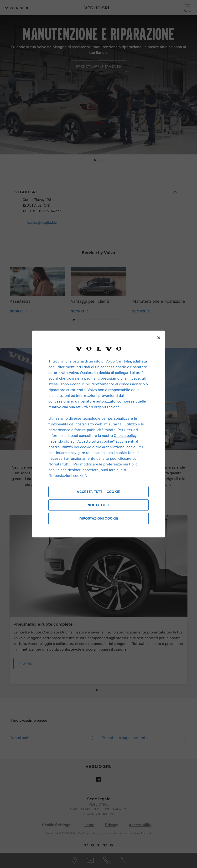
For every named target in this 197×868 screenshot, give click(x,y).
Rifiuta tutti (98, 505)
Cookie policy (125, 435)
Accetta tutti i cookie (98, 492)
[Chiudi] (159, 338)
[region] (98, 434)
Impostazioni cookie (98, 518)
